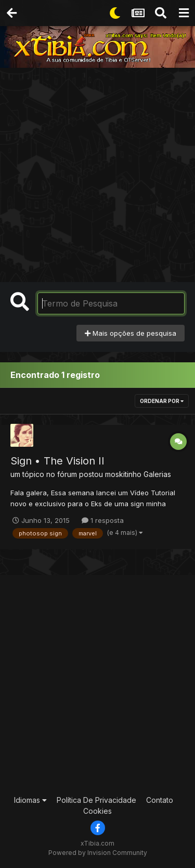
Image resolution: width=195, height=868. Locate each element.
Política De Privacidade (96, 800)
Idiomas (30, 800)
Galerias (157, 474)
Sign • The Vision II (57, 461)
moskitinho (123, 474)
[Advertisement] (97, 171)
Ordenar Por (162, 401)
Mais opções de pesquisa (131, 333)
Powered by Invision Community (98, 853)
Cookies (97, 811)
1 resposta (103, 520)
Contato (160, 800)
